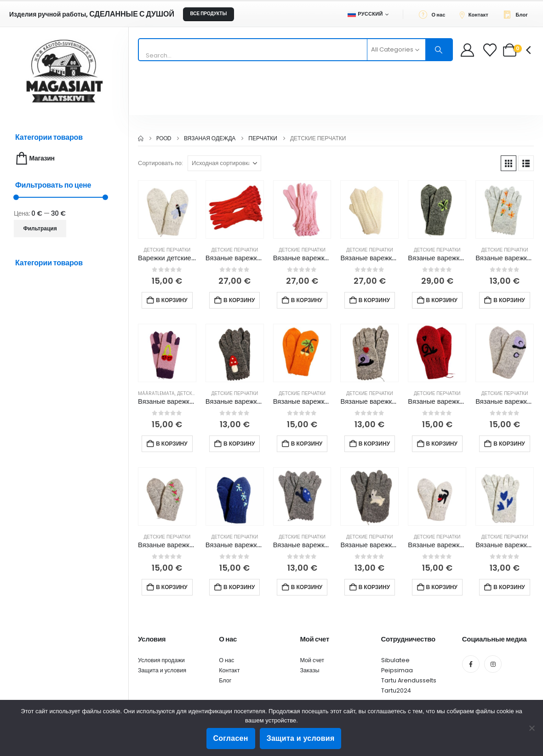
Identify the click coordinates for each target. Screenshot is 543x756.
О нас (226, 660)
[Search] (439, 50)
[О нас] (435, 14)
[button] (509, 163)
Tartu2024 (396, 690)
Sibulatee (395, 660)
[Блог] (518, 14)
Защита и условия (162, 670)
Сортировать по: (160, 163)
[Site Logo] (64, 71)
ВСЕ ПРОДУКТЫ (208, 14)
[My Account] (467, 50)
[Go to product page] (167, 209)
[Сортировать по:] (224, 163)
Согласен (231, 738)
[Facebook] (471, 664)
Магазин (34, 158)
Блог (225, 680)
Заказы (309, 670)
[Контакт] (476, 14)
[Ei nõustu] (532, 728)
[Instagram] (493, 664)
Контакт (229, 670)
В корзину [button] (171, 300)
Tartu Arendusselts (409, 680)
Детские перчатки (167, 250)
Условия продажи (161, 660)
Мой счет (312, 660)
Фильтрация (40, 228)
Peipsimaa (397, 670)
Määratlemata (156, 393)
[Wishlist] (491, 50)
